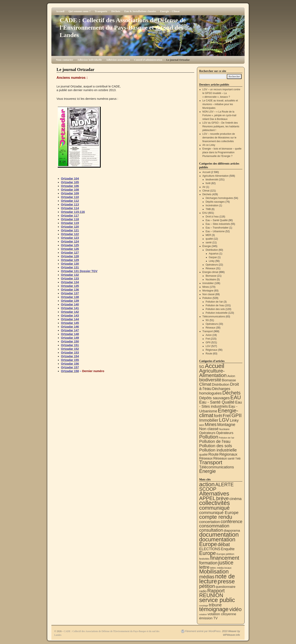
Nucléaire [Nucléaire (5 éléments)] (224, 429)
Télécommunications (214, 317)
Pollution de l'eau (215, 305)
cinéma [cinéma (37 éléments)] (235, 499)
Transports (101, 11)
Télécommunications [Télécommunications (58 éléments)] (217, 467)
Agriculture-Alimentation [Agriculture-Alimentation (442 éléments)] (213, 373)
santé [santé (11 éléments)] (231, 458)
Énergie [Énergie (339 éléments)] (208, 471)
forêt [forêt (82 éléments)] (218, 416)
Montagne (208, 291)
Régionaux (211, 350)
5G (207, 320)
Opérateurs (212, 265)
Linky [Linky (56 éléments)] (234, 420)
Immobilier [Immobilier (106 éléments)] (209, 420)
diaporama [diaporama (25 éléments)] (232, 531)
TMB (208, 209)
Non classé (209, 294)
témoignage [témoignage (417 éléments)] (214, 609)
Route (209, 354)
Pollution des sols (215, 309)
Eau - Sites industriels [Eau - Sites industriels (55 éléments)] (221, 404)
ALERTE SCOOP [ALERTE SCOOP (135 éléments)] (216, 487)
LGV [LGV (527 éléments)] (224, 420)
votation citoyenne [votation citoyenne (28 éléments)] (222, 614)
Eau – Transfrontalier (217, 228)
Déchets (116, 11)
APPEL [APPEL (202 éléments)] (207, 498)
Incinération (212, 205)
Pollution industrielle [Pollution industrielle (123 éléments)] (218, 450)
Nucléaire (211, 280)
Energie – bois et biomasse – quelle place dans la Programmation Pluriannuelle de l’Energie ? (222, 152)
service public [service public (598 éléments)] (217, 600)
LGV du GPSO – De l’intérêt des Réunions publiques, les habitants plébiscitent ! (221, 126)
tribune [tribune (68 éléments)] (215, 605)
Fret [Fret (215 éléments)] (227, 416)
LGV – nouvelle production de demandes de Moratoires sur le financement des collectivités (219, 138)
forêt (208, 183)
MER (208, 235)
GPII (208, 342)
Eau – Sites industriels (218, 224)
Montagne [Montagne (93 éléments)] (226, 425)
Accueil (60, 11)
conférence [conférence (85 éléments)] (231, 522)
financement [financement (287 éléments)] (225, 558)
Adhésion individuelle (89, 60)
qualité (209, 239)
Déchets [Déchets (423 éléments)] (232, 393)
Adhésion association (118, 60)
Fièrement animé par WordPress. (203, 631)
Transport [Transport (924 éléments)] (211, 462)
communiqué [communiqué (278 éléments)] (214, 508)
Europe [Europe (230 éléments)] (208, 553)
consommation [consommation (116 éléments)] (214, 526)
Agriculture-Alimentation (216, 176)
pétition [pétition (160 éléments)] (207, 586)
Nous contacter (64, 60)
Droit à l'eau (212, 217)
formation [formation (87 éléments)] (208, 563)
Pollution (207, 298)
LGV (208, 346)
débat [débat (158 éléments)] (224, 544)
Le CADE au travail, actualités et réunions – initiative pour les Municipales (220, 104)
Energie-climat (210, 272)
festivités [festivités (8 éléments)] (204, 559)
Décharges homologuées (219, 198)
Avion (209, 335)
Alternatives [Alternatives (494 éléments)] (214, 494)
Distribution (212, 250)
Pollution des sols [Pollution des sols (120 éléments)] (216, 446)
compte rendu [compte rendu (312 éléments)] (216, 517)
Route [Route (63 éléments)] (214, 454)
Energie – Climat (170, 11)
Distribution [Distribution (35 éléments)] (221, 385)
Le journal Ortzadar (178, 60)
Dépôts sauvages (215, 202)
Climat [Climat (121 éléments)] (205, 384)
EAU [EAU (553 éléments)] (236, 397)
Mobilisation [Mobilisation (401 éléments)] (214, 571)
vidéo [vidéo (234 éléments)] (235, 609)
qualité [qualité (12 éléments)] (203, 455)
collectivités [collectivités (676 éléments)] (214, 503)
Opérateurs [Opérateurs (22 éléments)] (207, 433)
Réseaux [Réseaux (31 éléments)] (220, 458)
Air (204, 187)
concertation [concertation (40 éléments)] (210, 522)
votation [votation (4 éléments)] (203, 614)
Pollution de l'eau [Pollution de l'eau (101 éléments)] (215, 441)
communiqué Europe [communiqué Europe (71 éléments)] (219, 512)
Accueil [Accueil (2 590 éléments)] (214, 366)
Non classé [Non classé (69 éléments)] (209, 429)
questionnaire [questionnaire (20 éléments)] (225, 587)
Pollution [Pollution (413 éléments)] (209, 437)
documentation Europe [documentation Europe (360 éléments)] (217, 542)
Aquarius (214, 254)
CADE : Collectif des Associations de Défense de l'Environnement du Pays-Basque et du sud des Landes (123, 27)
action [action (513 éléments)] (207, 484)
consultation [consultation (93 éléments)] (211, 530)
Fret (208, 339)
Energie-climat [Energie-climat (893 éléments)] (219, 413)
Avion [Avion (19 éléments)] (231, 376)
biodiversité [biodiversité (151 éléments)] (210, 380)
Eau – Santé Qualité (217, 220)
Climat (206, 191)
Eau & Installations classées (140, 11)
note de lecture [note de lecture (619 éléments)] (217, 579)
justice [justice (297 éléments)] (226, 563)
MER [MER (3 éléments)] (202, 425)
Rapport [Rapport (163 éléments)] (216, 591)
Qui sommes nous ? (79, 11)
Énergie (207, 246)
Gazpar (213, 257)
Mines (206, 287)
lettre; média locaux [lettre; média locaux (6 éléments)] (221, 568)
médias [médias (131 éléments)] (207, 577)
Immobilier (208, 283)
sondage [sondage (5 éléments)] (204, 606)
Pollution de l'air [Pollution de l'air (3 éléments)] (227, 438)
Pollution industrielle (217, 313)
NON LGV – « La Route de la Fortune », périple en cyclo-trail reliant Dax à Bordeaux (219, 115)
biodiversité (212, 180)
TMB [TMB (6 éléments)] (238, 459)
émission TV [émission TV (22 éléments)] (208, 618)
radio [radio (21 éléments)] (203, 591)
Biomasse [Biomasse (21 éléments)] (229, 380)
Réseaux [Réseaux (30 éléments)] (206, 458)
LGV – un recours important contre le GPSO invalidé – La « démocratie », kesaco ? (221, 93)
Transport (208, 331)
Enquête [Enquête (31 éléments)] (228, 549)
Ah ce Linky (209, 145)
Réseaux (210, 268)
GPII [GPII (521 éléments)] (236, 415)
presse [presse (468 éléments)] (226, 581)
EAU (205, 213)
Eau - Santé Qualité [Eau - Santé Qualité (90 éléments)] (217, 402)
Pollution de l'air (214, 302)
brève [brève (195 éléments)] (223, 498)
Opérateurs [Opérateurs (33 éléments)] (225, 433)
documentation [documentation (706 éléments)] (219, 534)
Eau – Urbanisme (215, 231)
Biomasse (211, 276)
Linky (212, 261)
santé (209, 243)
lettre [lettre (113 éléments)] (204, 567)
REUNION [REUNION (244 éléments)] (211, 595)
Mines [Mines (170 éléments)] (211, 425)
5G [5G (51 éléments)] (202, 367)
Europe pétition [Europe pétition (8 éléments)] (225, 554)
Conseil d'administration (148, 60)
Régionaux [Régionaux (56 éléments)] (228, 454)
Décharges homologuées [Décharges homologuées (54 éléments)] (215, 391)
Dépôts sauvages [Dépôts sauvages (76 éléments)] (214, 398)
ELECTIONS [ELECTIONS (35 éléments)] (210, 549)
